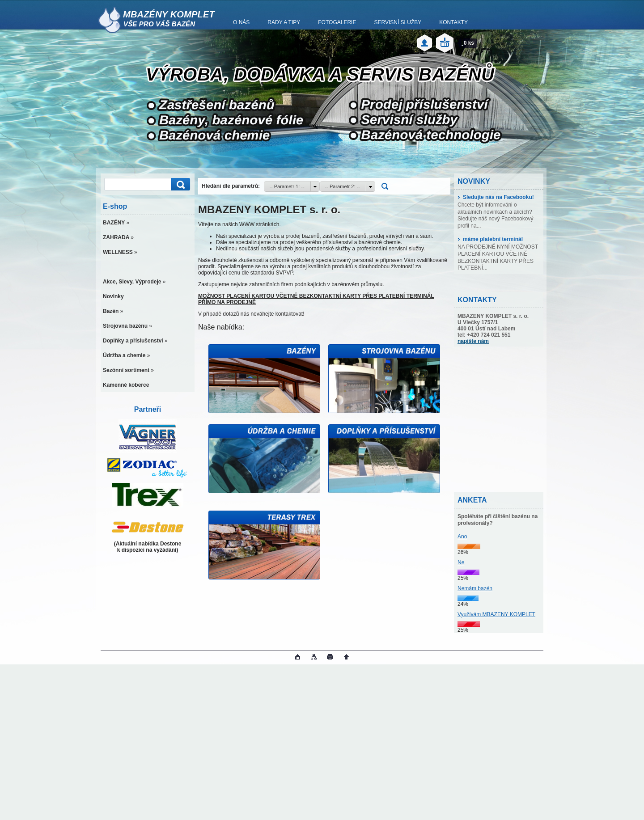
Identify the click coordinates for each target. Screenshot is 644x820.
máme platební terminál (490, 239)
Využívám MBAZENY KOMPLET (496, 614)
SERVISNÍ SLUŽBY (398, 22)
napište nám (473, 341)
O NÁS (241, 22)
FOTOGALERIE (337, 22)
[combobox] (292, 186)
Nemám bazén (475, 588)
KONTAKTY (453, 22)
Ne (461, 562)
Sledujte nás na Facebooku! (496, 197)
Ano (462, 537)
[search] (179, 184)
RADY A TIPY (284, 22)
